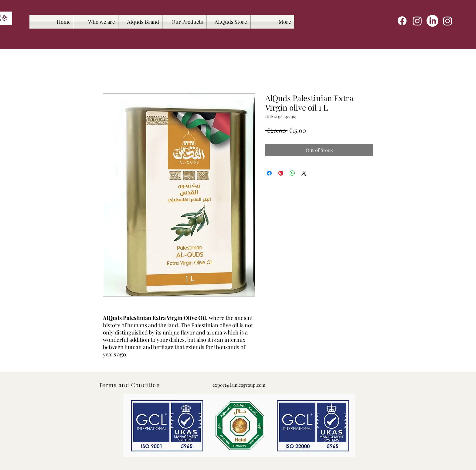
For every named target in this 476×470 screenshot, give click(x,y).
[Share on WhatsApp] (292, 173)
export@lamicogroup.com (239, 385)
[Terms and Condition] (130, 385)
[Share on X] (304, 173)
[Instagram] (417, 21)
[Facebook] (402, 21)
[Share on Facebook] (269, 173)
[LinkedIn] (432, 21)
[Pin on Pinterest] (281, 173)
